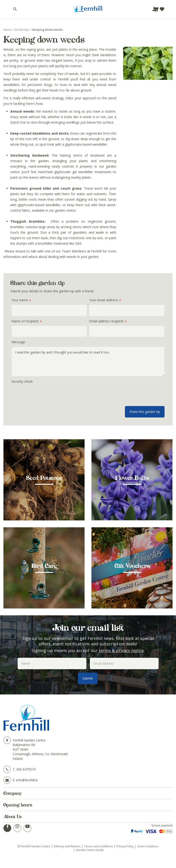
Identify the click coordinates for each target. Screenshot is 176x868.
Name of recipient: (27, 321)
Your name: (21, 300)
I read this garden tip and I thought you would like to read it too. (88, 362)
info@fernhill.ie (27, 780)
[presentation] (46, 395)
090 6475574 (26, 769)
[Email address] (124, 663)
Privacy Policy (125, 846)
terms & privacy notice (121, 650)
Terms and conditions (99, 846)
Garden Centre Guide (90, 850)
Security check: (22, 381)
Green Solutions (148, 846)
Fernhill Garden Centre (29, 740)
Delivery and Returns (67, 846)
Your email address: (105, 300)
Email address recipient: (108, 321)
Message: (19, 342)
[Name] (52, 663)
